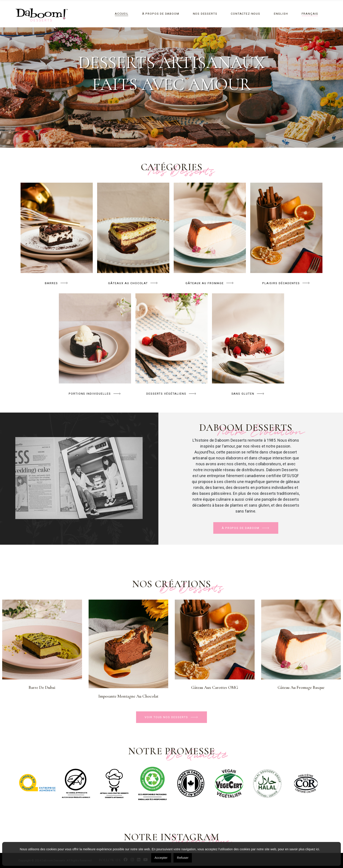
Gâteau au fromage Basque (301, 688)
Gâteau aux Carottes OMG (215, 688)
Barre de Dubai (42, 688)
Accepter (161, 858)
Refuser (183, 858)
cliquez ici (312, 849)
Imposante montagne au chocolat (128, 696)
